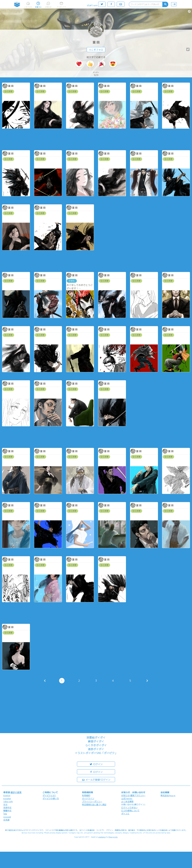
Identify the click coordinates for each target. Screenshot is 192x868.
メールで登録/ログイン (96, 779)
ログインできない (129, 808)
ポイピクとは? (49, 795)
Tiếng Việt (8, 801)
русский (7, 817)
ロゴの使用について (130, 811)
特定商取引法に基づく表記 (94, 805)
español (7, 798)
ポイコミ (125, 814)
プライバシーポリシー (92, 801)
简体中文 (7, 808)
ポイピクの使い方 (51, 798)
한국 (5, 805)
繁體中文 (7, 811)
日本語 (6, 820)
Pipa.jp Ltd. (113, 837)
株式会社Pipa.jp (168, 795)
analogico (102, 837)
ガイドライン (88, 798)
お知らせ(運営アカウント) (133, 795)
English (7, 795)
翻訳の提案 (16, 792)
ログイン (96, 764)
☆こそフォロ (96, 50)
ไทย (5, 814)
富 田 (96, 42)
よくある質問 (127, 801)
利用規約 (86, 795)
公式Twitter (127, 798)
